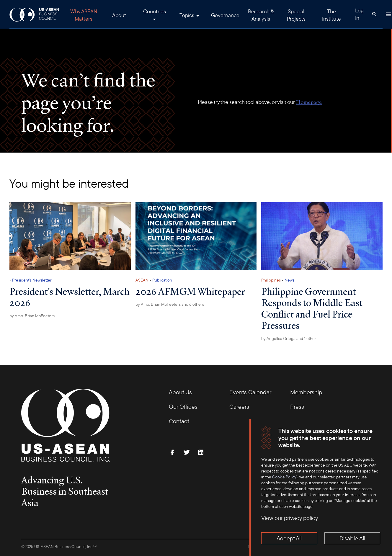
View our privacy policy (290, 518)
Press (297, 407)
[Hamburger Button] (388, 14)
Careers (239, 407)
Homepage (309, 102)
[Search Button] (374, 14)
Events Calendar (250, 392)
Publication (162, 280)
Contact (179, 421)
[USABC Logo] (35, 14)
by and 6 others (170, 304)
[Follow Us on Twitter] (187, 452)
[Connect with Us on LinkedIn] (201, 452)
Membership (306, 392)
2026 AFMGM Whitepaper (190, 291)
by (32, 316)
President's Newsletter (32, 280)
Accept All (289, 538)
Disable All (352, 538)
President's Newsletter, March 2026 (70, 297)
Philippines (271, 280)
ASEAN (142, 280)
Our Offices (183, 407)
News (289, 280)
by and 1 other (289, 338)
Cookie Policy (284, 477)
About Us (180, 392)
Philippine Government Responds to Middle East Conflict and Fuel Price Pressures (312, 308)
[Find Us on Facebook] (172, 452)
